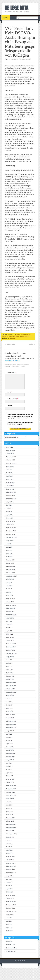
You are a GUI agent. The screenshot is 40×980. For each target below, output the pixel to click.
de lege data (17, 8)
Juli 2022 (9, 582)
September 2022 (11, 576)
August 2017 (10, 760)
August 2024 (10, 502)
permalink (12, 338)
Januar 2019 (10, 718)
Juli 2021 (9, 621)
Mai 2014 (9, 886)
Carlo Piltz (27, 59)
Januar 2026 (10, 454)
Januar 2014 (10, 898)
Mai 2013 (9, 924)
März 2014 (10, 892)
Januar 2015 (10, 860)
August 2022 (10, 579)
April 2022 (9, 592)
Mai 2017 (9, 769)
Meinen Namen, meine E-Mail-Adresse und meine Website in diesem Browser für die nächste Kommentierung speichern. (20, 417)
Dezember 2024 (11, 489)
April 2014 (9, 889)
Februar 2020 (11, 676)
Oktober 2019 (11, 689)
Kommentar (12, 372)
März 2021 (10, 634)
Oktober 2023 (11, 534)
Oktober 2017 (11, 757)
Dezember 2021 (11, 605)
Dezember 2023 (11, 528)
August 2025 (10, 466)
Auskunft (17, 334)
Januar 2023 (10, 563)
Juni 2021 (9, 624)
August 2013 (10, 915)
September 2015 (11, 834)
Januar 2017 (10, 782)
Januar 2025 (10, 486)
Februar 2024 (11, 521)
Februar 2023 (11, 560)
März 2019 (10, 711)
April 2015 (9, 850)
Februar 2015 (11, 857)
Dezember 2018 (11, 721)
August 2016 (10, 799)
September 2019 (11, 692)
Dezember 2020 (11, 644)
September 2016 (11, 795)
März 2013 (10, 931)
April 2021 (9, 631)
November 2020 (11, 647)
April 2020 (9, 670)
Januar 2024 (10, 524)
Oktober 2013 (11, 908)
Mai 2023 (9, 550)
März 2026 (10, 447)
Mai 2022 (9, 589)
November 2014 (11, 866)
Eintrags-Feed (11, 945)
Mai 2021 (9, 628)
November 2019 (11, 686)
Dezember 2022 (11, 566)
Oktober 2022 (11, 573)
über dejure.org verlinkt (12, 360)
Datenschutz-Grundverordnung (11, 336)
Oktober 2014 (11, 869)
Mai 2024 (9, 512)
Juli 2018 (9, 734)
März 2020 (10, 673)
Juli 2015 (9, 840)
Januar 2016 (10, 821)
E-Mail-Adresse (13, 399)
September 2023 (11, 537)
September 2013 (11, 911)
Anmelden (9, 941)
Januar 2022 (10, 602)
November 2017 (11, 753)
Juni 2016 (9, 805)
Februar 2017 (11, 779)
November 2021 (11, 608)
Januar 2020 (10, 679)
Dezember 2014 (11, 863)
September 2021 (11, 615)
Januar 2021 (10, 641)
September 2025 (11, 463)
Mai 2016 (9, 808)
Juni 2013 (9, 921)
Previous (10, 344)
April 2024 (9, 515)
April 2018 (9, 744)
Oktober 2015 (11, 831)
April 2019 (9, 708)
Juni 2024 (9, 508)
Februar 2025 (11, 483)
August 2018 (10, 731)
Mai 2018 (9, 741)
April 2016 (9, 811)
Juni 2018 (9, 737)
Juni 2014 (9, 882)
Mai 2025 (9, 473)
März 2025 (10, 479)
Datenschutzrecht (25, 336)
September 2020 (11, 653)
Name (10, 392)
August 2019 (10, 695)
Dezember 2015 (11, 824)
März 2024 (10, 518)
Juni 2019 (9, 702)
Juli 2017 (9, 763)
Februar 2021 (11, 637)
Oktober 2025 (11, 460)
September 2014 (11, 873)
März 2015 (10, 853)
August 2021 (10, 618)
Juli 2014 (9, 879)
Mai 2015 (9, 847)
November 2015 (11, 828)
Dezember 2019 (11, 682)
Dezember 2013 (11, 902)
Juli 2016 (9, 802)
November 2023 (11, 531)
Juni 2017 (9, 766)
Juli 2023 (9, 544)
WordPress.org (11, 951)
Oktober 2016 (11, 792)
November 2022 (11, 570)
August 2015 (10, 837)
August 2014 (10, 876)
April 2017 (9, 773)
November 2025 (11, 457)
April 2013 (9, 928)
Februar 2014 (11, 895)
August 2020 (10, 657)
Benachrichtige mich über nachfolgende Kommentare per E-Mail (20, 424)
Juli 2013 (9, 918)
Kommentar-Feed (12, 948)
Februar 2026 (11, 450)
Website (10, 406)
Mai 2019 (9, 705)
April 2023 (9, 554)
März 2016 (10, 815)
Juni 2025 (9, 470)
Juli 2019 (9, 699)
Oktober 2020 (11, 650)
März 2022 (10, 595)
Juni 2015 (9, 844)
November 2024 (11, 492)
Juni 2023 (9, 547)
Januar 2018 (10, 750)
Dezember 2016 (11, 786)
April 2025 (9, 476)
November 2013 (11, 905)
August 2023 (10, 541)
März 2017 (10, 776)
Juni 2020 (9, 663)
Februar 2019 (11, 715)
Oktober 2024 (11, 495)
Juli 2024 (9, 505)
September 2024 (11, 499)
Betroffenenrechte (25, 334)
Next (32, 344)
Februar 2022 (11, 599)
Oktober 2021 (11, 612)
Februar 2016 (11, 818)
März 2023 (10, 557)
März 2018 (10, 747)
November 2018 (11, 724)
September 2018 (11, 728)
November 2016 (11, 789)
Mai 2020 (9, 666)
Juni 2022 (9, 586)
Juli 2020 (9, 660)
